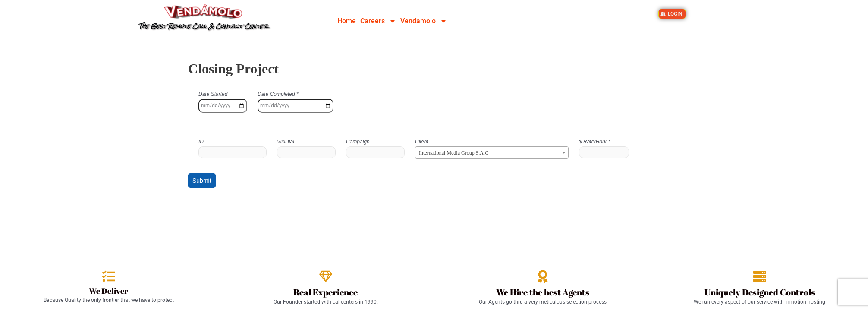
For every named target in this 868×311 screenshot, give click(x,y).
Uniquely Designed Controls (760, 292)
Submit (202, 181)
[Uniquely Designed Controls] (760, 276)
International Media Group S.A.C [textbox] (454, 153)
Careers (378, 21)
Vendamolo (424, 21)
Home (347, 21)
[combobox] (492, 152)
